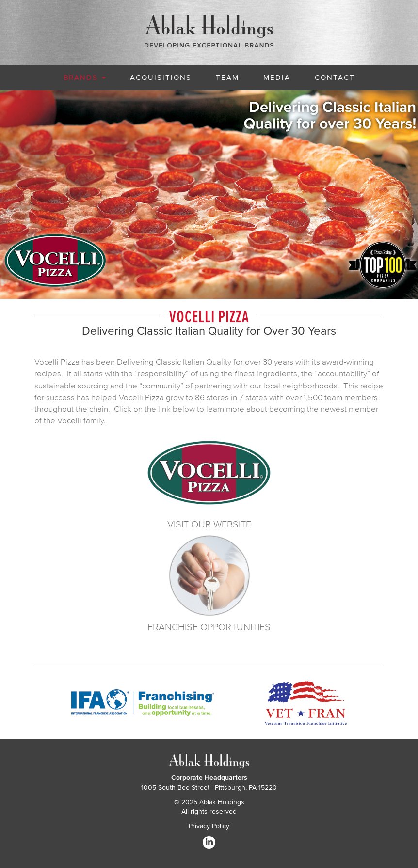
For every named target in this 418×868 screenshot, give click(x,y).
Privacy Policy (209, 826)
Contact (335, 77)
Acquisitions (161, 77)
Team (227, 77)
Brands (85, 77)
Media (277, 77)
